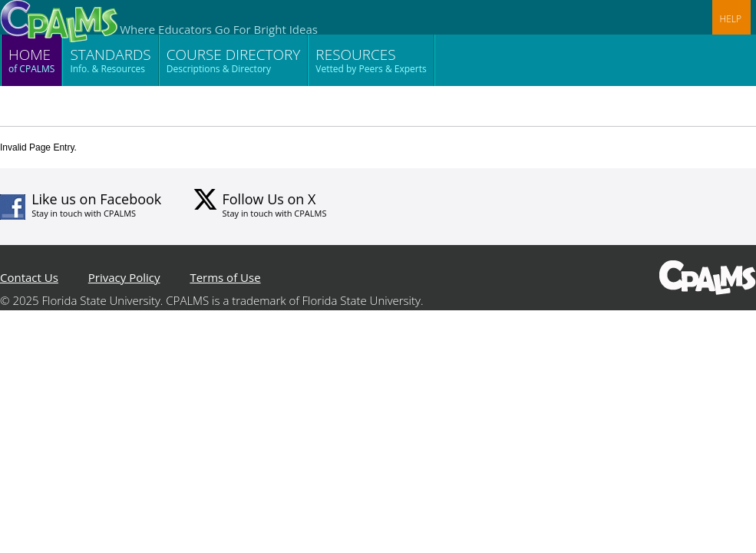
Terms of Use (225, 277)
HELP (731, 19)
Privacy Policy (124, 277)
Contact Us (29, 277)
